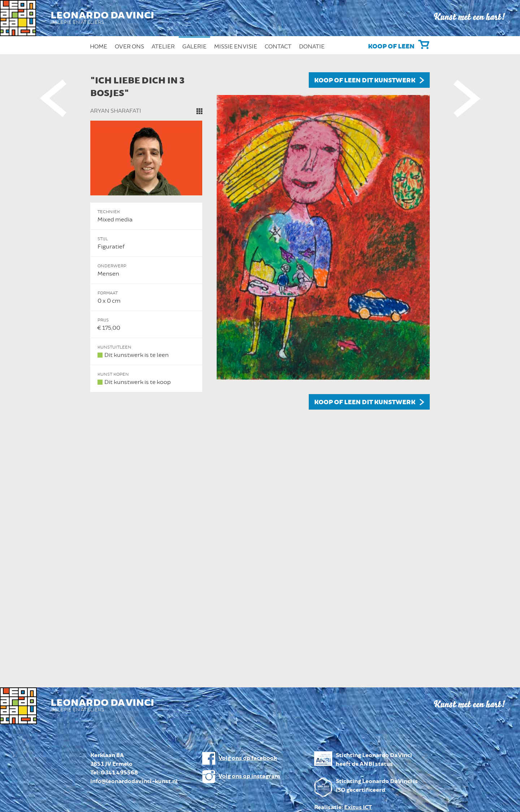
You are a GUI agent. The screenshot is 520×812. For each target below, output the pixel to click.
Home (99, 47)
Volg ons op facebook (248, 758)
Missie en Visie (236, 47)
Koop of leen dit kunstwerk (365, 81)
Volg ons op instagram (249, 776)
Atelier (163, 47)
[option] (260, 241)
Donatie (312, 47)
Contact (278, 47)
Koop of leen (391, 47)
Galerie (194, 47)
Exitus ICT (358, 807)
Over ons (129, 47)
